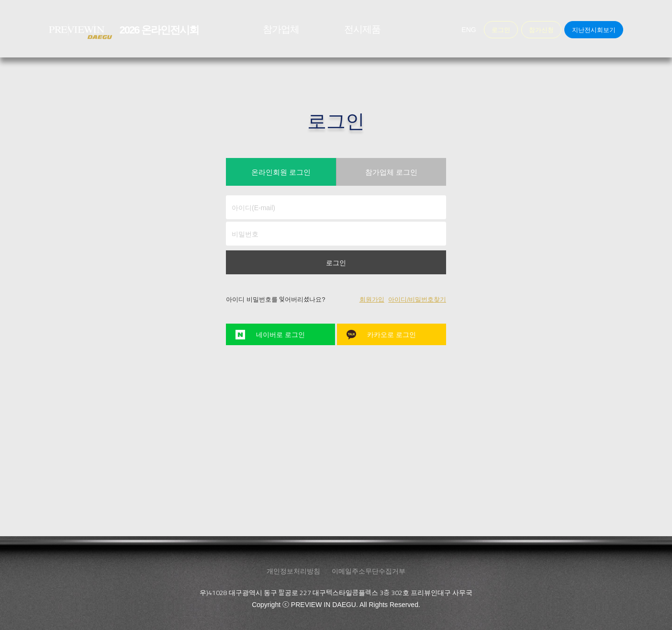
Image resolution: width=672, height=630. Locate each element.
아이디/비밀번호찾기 (417, 299)
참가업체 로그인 (391, 172)
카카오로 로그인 (392, 335)
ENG (469, 29)
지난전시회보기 (594, 29)
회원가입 (372, 299)
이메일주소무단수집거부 (369, 571)
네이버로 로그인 (280, 335)
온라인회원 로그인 (281, 172)
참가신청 (541, 29)
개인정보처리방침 (293, 571)
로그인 (336, 263)
